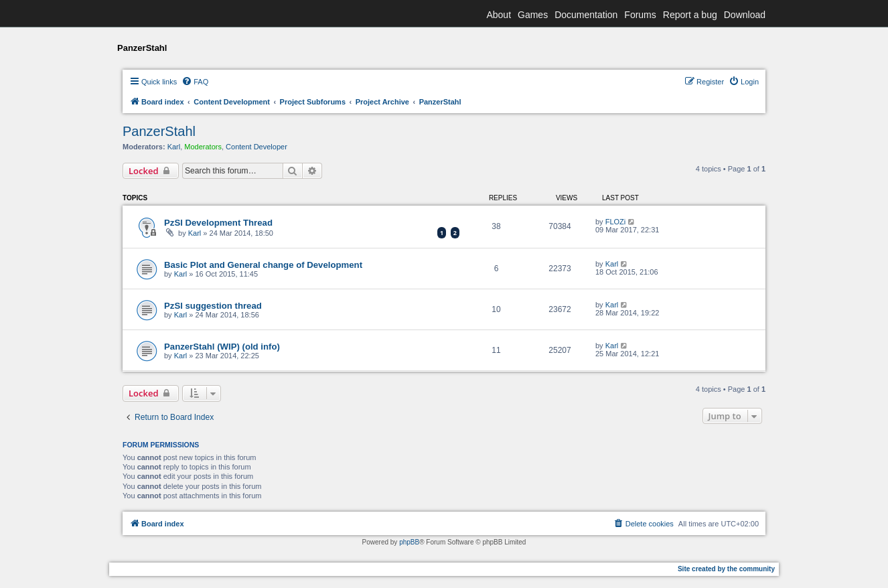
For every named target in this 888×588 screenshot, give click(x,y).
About (499, 15)
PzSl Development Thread (218, 223)
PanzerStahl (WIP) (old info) (222, 347)
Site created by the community (726, 569)
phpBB (409, 542)
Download (745, 15)
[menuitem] (195, 82)
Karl (174, 147)
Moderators (203, 147)
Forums (640, 15)
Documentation (586, 15)
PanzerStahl (159, 131)
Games (533, 15)
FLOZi (616, 222)
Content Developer (256, 147)
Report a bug (690, 15)
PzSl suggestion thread (213, 306)
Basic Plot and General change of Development (263, 265)
